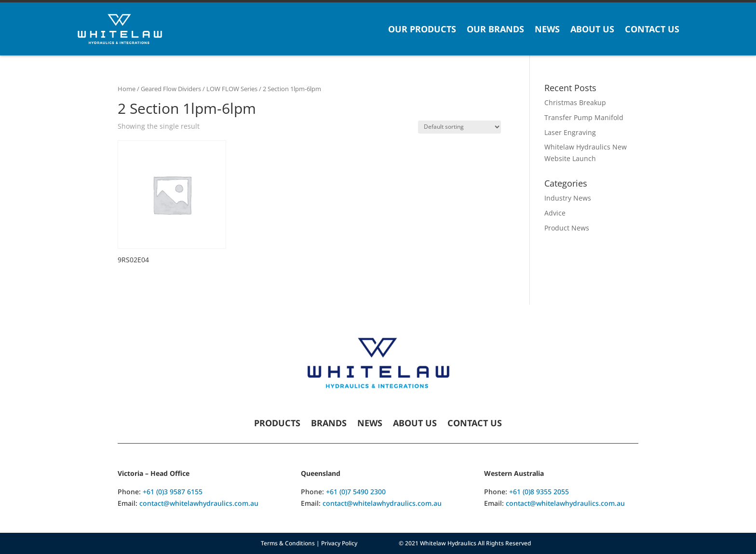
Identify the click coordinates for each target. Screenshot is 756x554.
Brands (329, 424)
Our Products (422, 29)
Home (127, 89)
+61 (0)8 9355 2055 (539, 492)
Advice (555, 213)
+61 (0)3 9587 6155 (173, 492)
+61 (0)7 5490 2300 (356, 492)
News (547, 29)
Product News (567, 228)
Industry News (568, 198)
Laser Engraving (570, 132)
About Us (592, 29)
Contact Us (652, 29)
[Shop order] (459, 127)
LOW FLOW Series (232, 89)
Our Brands (495, 29)
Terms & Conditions (288, 543)
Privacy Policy (339, 543)
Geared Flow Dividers (171, 89)
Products (277, 424)
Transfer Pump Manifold (584, 117)
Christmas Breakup (575, 102)
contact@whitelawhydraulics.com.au (199, 503)
